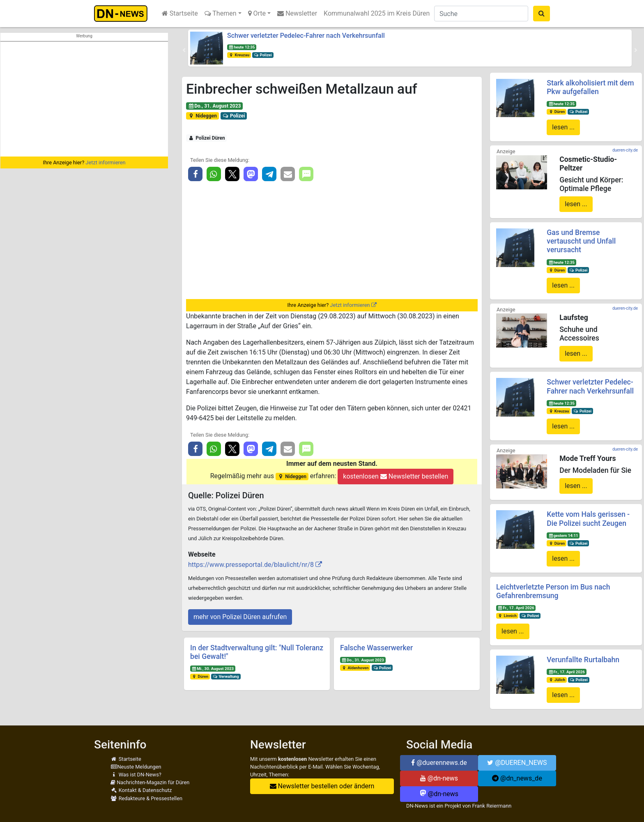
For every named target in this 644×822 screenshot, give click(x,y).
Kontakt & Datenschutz (141, 790)
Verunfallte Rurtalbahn (583, 660)
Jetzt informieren (105, 162)
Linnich (507, 616)
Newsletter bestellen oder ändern (322, 786)
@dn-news (439, 778)
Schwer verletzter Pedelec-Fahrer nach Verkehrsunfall (306, 36)
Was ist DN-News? (136, 775)
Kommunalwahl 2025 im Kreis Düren (377, 13)
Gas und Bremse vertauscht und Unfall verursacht (581, 241)
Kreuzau (239, 55)
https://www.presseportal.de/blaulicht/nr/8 (251, 565)
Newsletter (297, 13)
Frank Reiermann (492, 806)
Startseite (180, 13)
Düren (200, 676)
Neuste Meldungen (136, 767)
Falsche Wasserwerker (376, 648)
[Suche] (481, 14)
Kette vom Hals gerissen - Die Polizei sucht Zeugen (588, 519)
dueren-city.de (625, 150)
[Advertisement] (84, 99)
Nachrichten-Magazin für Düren (150, 782)
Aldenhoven (355, 668)
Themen (221, 13)
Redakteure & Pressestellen (146, 798)
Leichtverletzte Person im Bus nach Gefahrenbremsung (553, 591)
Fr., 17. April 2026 (516, 608)
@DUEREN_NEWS (517, 763)
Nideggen (202, 116)
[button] (184, 50)
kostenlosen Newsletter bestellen (396, 476)
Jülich (557, 680)
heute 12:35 (242, 47)
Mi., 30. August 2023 (213, 669)
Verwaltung (226, 676)
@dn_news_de (517, 778)
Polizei (263, 55)
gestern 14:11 (563, 535)
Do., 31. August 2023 (215, 106)
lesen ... (563, 127)
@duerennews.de (439, 763)
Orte (257, 13)
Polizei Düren (207, 138)
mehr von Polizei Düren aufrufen (240, 617)
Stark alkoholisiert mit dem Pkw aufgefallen (590, 87)
